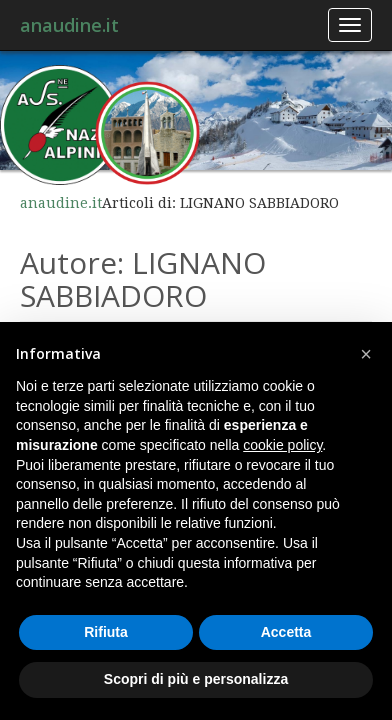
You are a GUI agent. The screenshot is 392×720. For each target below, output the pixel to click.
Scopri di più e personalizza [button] (196, 679)
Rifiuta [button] (106, 632)
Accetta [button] (286, 632)
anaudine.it (69, 25)
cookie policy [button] (282, 445)
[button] (366, 354)
